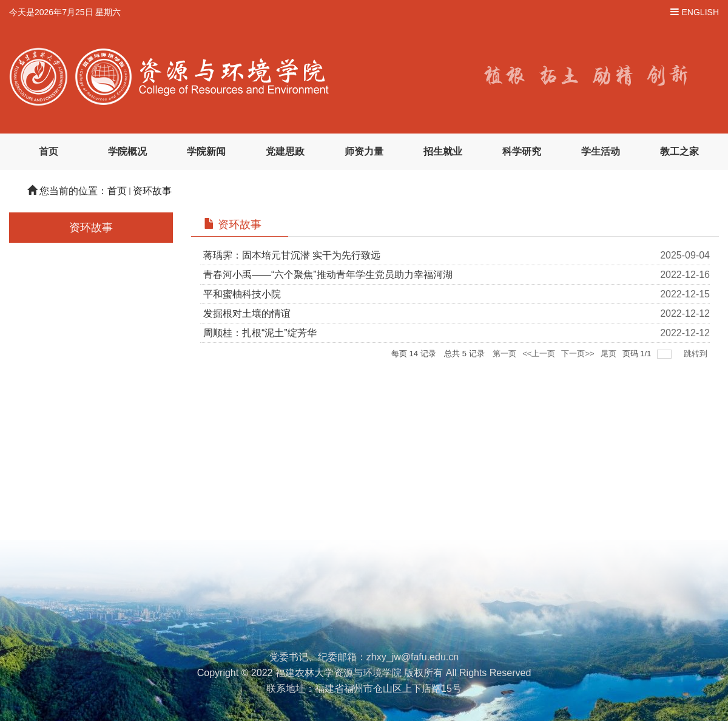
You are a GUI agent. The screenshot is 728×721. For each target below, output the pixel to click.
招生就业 (443, 151)
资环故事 (152, 191)
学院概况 (127, 151)
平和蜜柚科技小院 (242, 294)
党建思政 (285, 151)
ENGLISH (700, 12)
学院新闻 (206, 151)
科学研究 (522, 151)
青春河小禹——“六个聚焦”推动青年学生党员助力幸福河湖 (328, 275)
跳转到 (697, 354)
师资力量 (364, 151)
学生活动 (601, 151)
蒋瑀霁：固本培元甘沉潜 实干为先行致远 (292, 255)
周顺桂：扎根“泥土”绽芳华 (260, 333)
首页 (49, 151)
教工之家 (679, 151)
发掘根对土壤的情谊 (247, 313)
